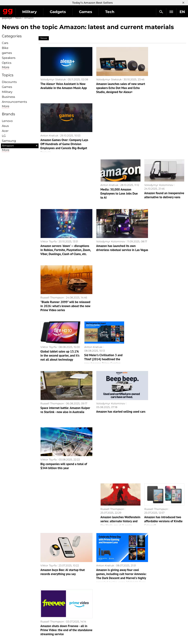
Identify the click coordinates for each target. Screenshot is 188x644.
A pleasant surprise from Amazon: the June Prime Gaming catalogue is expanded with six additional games (104, 444)
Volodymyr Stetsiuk (53, 76)
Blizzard (101, 624)
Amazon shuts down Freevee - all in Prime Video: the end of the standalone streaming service (161, 394)
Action (100, 590)
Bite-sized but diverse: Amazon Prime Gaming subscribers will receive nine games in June (110, 493)
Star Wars (102, 612)
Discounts (9, 82)
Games (86, 12)
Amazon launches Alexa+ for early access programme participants (163, 546)
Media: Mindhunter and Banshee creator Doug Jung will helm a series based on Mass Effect (62, 493)
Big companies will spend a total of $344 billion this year (160, 287)
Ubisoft (101, 616)
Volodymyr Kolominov (159, 125)
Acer (5, 131)
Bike (5, 48)
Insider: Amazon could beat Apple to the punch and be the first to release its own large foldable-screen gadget (161, 495)
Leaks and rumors (153, 595)
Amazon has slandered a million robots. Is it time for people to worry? (59, 440)
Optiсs (7, 63)
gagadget (7, 18)
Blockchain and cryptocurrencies (71, 616)
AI (51, 599)
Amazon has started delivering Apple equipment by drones (119, 546)
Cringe (146, 599)
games (7, 53)
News (18, 18)
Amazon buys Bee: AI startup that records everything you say (63, 389)
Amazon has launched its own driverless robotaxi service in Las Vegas (111, 190)
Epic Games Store (107, 607)
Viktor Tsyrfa (48, 178)
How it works (58, 620)
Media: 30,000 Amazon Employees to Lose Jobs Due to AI (119, 134)
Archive (113, 571)
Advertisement (13, 603)
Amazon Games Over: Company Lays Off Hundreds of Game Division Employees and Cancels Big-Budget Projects (160, 86)
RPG (99, 595)
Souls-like (102, 599)
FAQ (145, 603)
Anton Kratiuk (148, 76)
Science (55, 603)
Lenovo (7, 121)
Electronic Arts (105, 629)
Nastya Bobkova (111, 534)
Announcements (14, 102)
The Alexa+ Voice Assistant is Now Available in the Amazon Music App (63, 88)
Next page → (94, 563)
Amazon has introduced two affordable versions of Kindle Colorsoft (163, 342)
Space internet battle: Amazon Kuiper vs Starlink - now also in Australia (61, 292)
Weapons (56, 607)
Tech (110, 12)
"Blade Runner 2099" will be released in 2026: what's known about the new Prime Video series (161, 190)
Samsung (9, 141)
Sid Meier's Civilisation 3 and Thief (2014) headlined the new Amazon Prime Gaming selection (103, 242)
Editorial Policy (13, 595)
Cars (5, 43)
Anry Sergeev (49, 432)
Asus (5, 126)
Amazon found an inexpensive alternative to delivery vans (164, 135)
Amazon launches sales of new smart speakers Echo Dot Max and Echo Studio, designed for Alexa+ (112, 88)
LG (4, 136)
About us (9, 590)
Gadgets (58, 12)
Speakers (9, 58)
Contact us (11, 612)
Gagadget (8, 11)
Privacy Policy (13, 607)
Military (29, 12)
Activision (102, 620)
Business (8, 97)
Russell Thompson (151, 178)
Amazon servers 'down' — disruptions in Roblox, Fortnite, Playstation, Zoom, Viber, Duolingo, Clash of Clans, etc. (61, 188)
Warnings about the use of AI (22, 599)
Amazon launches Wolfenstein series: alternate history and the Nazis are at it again (120, 342)
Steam (100, 603)
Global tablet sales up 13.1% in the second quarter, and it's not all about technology (60, 236)
